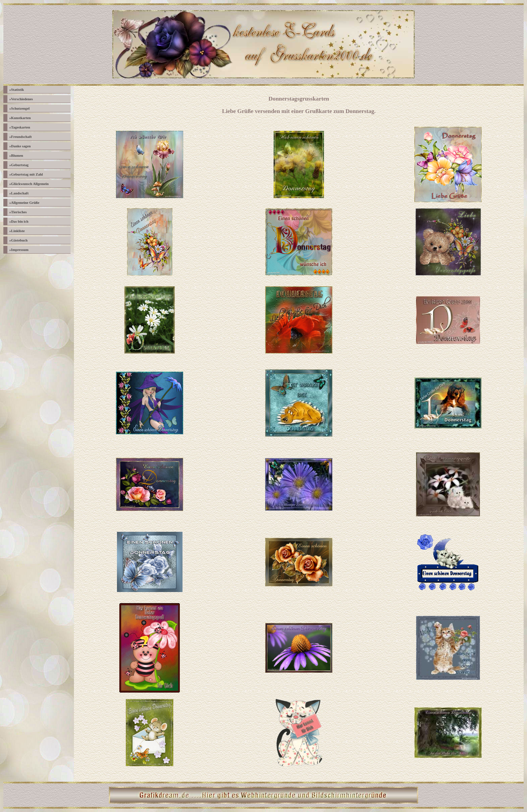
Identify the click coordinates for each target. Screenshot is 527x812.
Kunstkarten (20, 118)
